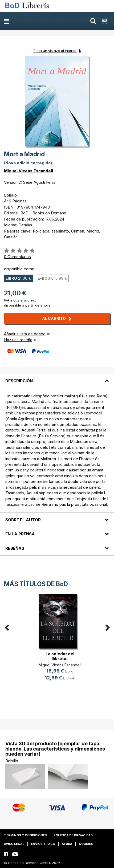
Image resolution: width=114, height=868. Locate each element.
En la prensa (20, 534)
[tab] (57, 377)
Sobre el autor (23, 520)
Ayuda (67, 844)
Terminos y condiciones (25, 835)
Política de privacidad (73, 835)
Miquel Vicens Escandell (28, 171)
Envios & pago (43, 844)
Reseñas (15, 548)
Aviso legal (14, 844)
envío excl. (29, 300)
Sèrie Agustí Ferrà (39, 182)
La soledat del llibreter (60, 656)
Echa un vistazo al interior (55, 51)
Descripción (19, 381)
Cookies (86, 844)
